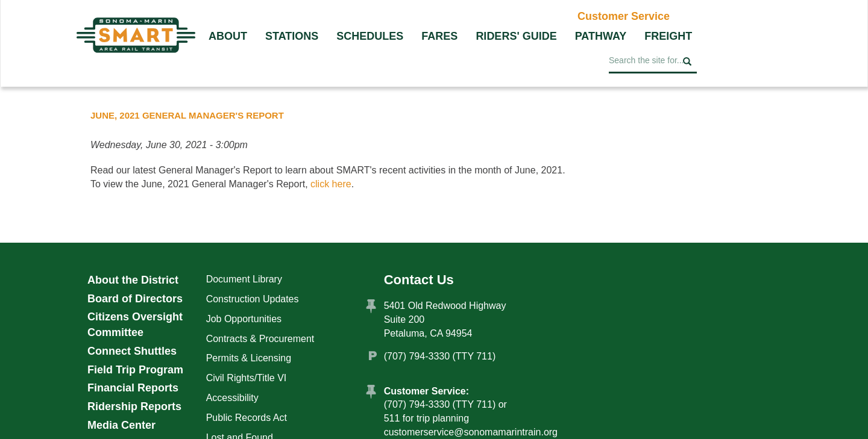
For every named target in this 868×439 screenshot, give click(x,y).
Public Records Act (247, 418)
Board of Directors (135, 299)
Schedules (370, 36)
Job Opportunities (244, 319)
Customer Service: (426, 391)
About (228, 36)
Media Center (121, 425)
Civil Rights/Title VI (247, 378)
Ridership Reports (134, 406)
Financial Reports (133, 388)
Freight (668, 36)
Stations (292, 36)
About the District (133, 280)
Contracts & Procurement (260, 339)
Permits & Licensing (249, 358)
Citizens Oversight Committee (135, 325)
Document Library (244, 279)
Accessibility (232, 398)
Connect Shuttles (132, 351)
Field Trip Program (135, 370)
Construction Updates (253, 299)
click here (331, 184)
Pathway (601, 36)
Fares (439, 36)
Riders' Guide (516, 36)
